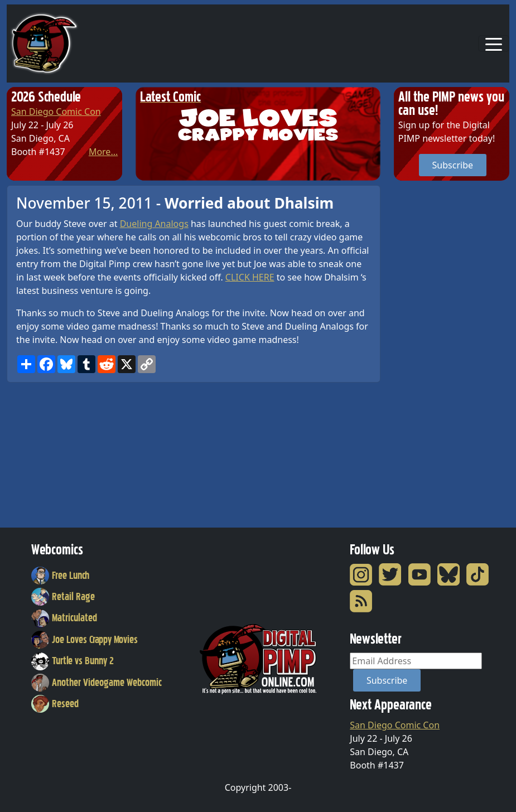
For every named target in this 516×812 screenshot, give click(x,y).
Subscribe (453, 165)
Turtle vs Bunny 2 (73, 661)
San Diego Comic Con (56, 112)
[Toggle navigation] (494, 43)
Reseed (55, 704)
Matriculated (64, 618)
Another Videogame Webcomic (97, 683)
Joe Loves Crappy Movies (85, 640)
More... (103, 152)
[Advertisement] (438, 352)
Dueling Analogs (154, 224)
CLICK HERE (250, 277)
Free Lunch (60, 576)
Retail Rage (63, 597)
